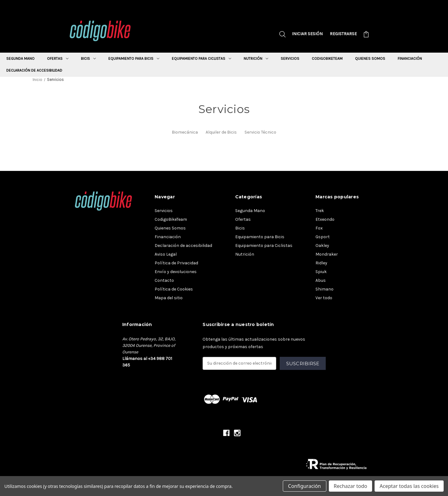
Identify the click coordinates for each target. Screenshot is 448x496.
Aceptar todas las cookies (409, 486)
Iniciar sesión (307, 34)
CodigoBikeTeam (327, 59)
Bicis (88, 59)
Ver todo (324, 298)
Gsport (323, 237)
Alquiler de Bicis (221, 132)
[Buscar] (282, 35)
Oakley (322, 246)
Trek (320, 211)
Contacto (164, 280)
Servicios (290, 59)
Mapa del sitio (169, 298)
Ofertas (58, 59)
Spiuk (321, 272)
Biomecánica (185, 132)
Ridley (321, 263)
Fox (319, 228)
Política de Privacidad (176, 263)
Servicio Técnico (260, 132)
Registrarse (343, 34)
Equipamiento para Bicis (134, 59)
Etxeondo (325, 219)
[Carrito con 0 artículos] (366, 35)
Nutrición (256, 59)
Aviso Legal (166, 254)
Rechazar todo (351, 486)
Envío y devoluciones (176, 272)
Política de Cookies (174, 289)
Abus (321, 280)
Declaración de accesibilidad (34, 70)
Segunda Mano (20, 59)
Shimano (324, 289)
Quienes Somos (370, 59)
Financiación (410, 59)
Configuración (305, 486)
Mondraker (327, 254)
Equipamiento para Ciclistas (201, 59)
